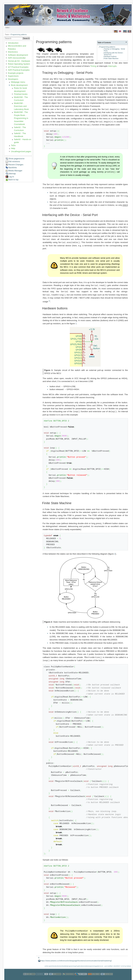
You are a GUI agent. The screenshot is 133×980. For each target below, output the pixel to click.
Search (26, 38)
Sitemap (12, 174)
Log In (11, 177)
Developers (13, 79)
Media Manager (15, 171)
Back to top (13, 180)
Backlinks (13, 168)
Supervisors (13, 76)
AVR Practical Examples (19, 70)
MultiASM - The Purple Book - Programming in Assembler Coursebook (21, 118)
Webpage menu (18, 82)
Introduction (13, 43)
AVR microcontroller (17, 58)
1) (49, 298)
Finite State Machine (111, 59)
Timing (93, 66)
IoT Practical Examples (18, 67)
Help (13, 148)
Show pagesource (16, 159)
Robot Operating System (19, 64)
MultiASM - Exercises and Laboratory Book (21, 106)
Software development (18, 55)
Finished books (21, 94)
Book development (19, 85)
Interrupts (112, 66)
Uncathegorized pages (21, 151)
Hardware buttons (110, 57)
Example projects (16, 73)
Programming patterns (19, 35)
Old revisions (14, 161)
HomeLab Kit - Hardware (19, 61)
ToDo (13, 145)
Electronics (13, 52)
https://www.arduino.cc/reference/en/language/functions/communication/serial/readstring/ (76, 956)
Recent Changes (16, 165)
